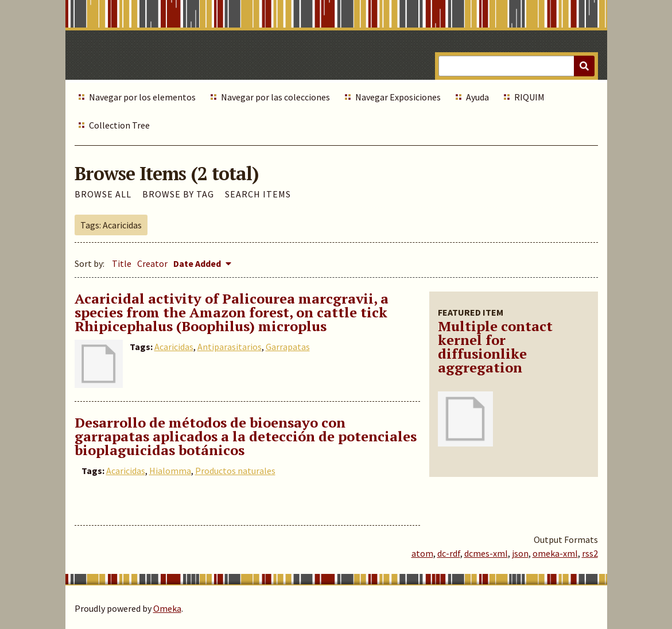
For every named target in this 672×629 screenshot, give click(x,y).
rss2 (590, 553)
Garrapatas (288, 347)
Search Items (258, 194)
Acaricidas (174, 347)
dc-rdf (449, 553)
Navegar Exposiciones (398, 97)
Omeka (167, 608)
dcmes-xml (486, 553)
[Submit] (584, 66)
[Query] (516, 66)
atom (422, 553)
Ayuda (477, 97)
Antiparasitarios (230, 347)
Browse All (103, 194)
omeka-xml (555, 553)
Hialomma (170, 471)
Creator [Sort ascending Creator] (152, 263)
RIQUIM (529, 97)
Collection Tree (119, 125)
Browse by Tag (178, 194)
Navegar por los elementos (142, 97)
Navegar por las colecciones (275, 97)
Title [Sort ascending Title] (122, 263)
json (520, 553)
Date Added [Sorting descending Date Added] (198, 263)
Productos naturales (235, 471)
